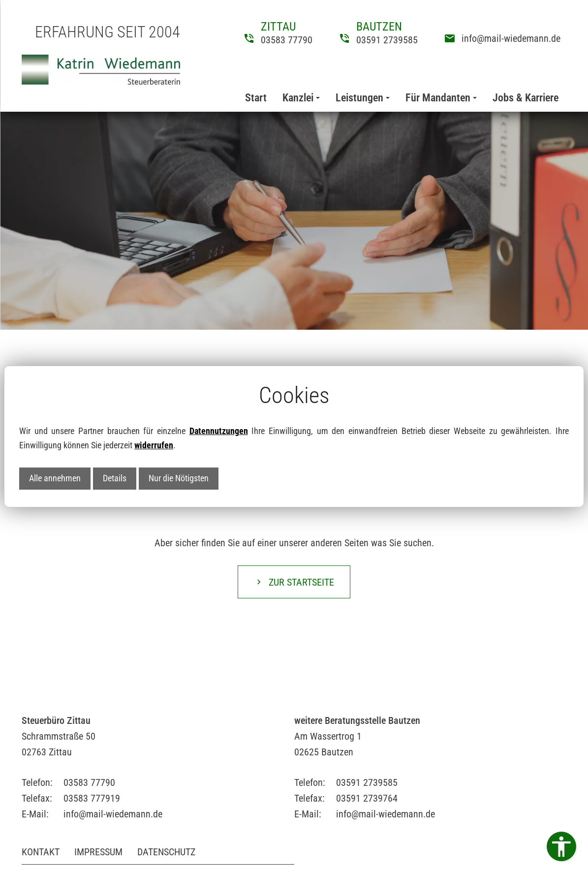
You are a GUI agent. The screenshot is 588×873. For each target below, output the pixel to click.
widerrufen (154, 445)
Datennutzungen (219, 431)
